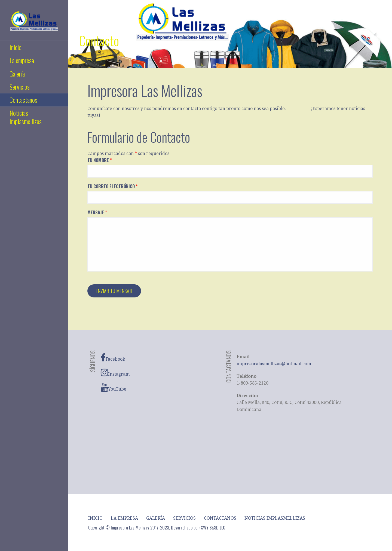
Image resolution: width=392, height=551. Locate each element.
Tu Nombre (100, 160)
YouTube (114, 388)
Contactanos (23, 100)
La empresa (22, 60)
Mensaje (97, 212)
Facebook (113, 358)
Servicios (20, 87)
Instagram (115, 373)
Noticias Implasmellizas (26, 117)
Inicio (16, 47)
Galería (17, 74)
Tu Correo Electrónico (113, 186)
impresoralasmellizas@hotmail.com (274, 364)
